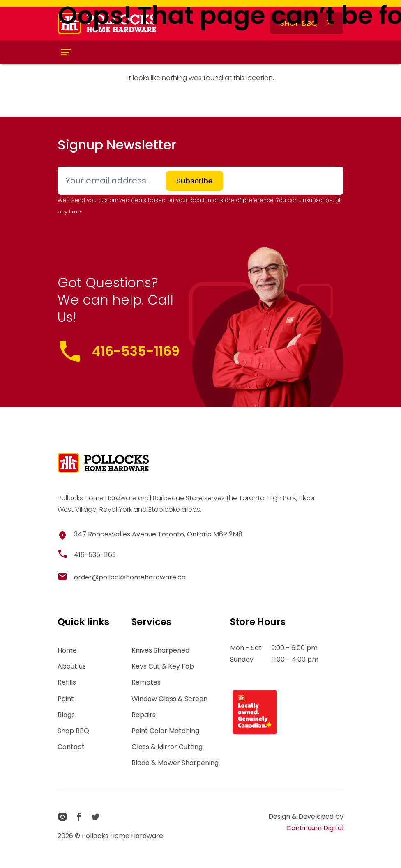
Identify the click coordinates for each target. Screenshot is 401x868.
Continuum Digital (315, 828)
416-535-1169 (136, 351)
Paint (66, 699)
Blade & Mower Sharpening (175, 763)
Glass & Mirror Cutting (167, 747)
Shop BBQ (73, 731)
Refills (67, 682)
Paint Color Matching (165, 731)
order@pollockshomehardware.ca (130, 577)
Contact (71, 747)
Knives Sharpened (160, 650)
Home (67, 650)
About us (72, 666)
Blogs (66, 715)
